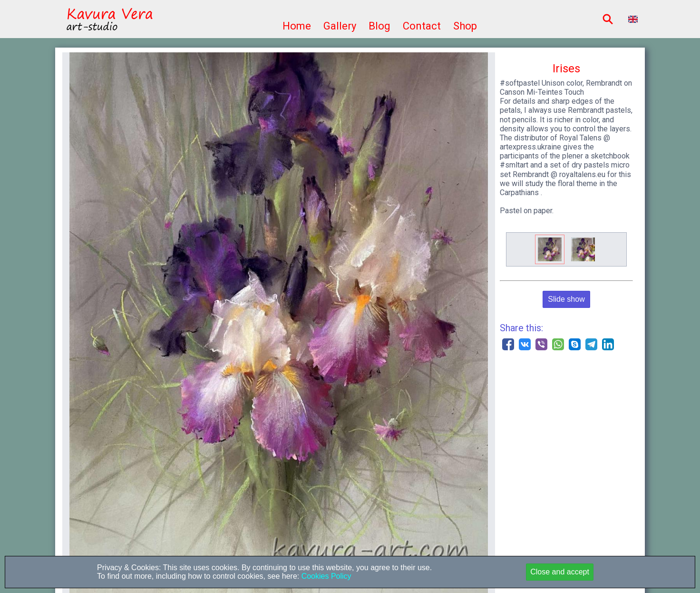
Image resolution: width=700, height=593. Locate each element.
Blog (379, 26)
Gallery (340, 26)
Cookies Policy (325, 576)
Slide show (566, 299)
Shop (465, 26)
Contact (422, 26)
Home (297, 26)
